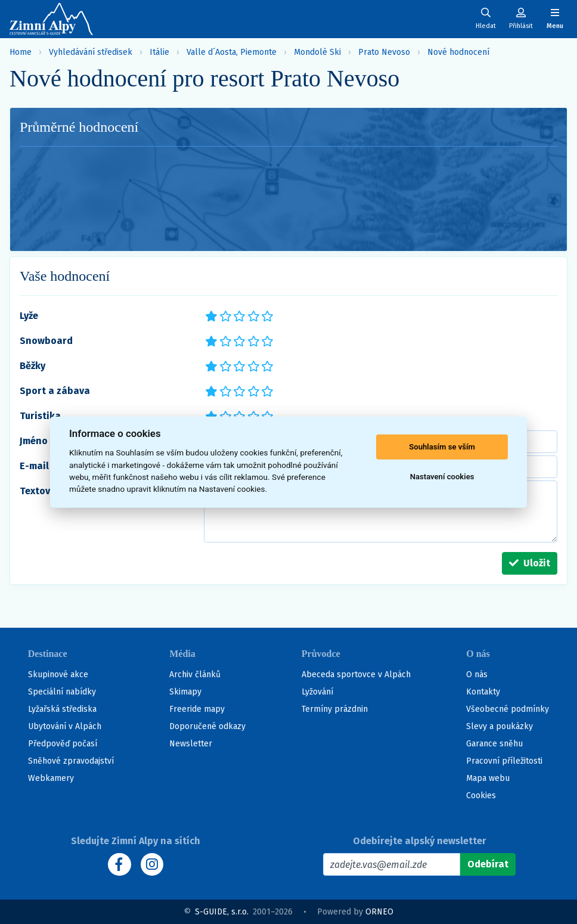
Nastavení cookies (442, 477)
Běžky (32, 366)
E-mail (34, 466)
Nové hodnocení (458, 52)
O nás (477, 675)
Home (21, 52)
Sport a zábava (55, 391)
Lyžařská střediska (62, 709)
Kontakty (483, 692)
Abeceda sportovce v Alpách (356, 675)
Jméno (34, 441)
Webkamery (51, 778)
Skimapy (185, 692)
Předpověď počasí (63, 744)
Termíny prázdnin (335, 709)
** (222, 315)
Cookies (481, 796)
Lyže (29, 316)
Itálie (159, 52)
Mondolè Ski (317, 52)
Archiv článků (195, 675)
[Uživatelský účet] (486, 19)
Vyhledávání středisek (91, 52)
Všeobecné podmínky (508, 709)
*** (238, 315)
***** (266, 315)
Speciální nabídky (62, 692)
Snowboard (46, 341)
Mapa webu (488, 778)
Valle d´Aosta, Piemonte (232, 52)
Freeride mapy (197, 709)
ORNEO (379, 912)
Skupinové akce (58, 675)
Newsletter (191, 744)
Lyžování (317, 692)
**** (252, 315)
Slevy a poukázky (500, 726)
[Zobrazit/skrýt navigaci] (555, 19)
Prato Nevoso (384, 52)
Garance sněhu (494, 744)
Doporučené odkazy (207, 726)
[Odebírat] (488, 864)
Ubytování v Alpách (65, 726)
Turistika (40, 416)
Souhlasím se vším (442, 447)
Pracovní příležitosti (504, 761)
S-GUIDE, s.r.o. (222, 912)
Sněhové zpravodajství (71, 761)
